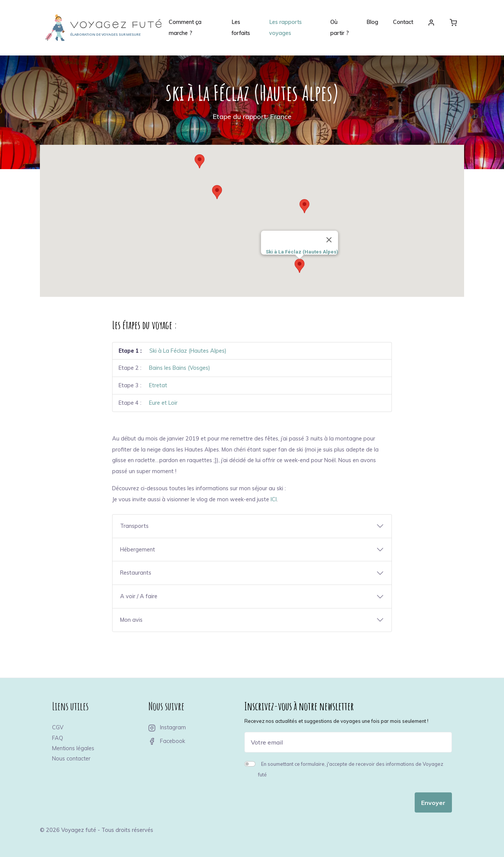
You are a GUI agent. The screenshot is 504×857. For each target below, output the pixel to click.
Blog (372, 22)
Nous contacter (71, 759)
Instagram (167, 727)
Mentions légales (73, 748)
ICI (274, 499)
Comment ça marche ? (185, 28)
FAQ (58, 738)
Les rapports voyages (285, 28)
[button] (300, 266)
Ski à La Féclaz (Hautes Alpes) (188, 351)
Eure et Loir (163, 403)
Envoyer (433, 803)
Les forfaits (241, 28)
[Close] (329, 240)
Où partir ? (340, 28)
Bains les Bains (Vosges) (180, 368)
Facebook (167, 741)
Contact (403, 22)
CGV (58, 727)
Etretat (158, 385)
